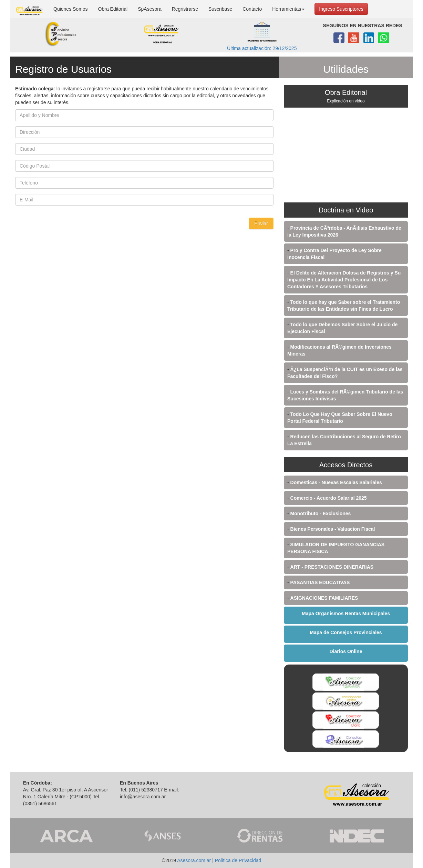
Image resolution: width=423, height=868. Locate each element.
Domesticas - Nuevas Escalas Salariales (336, 482)
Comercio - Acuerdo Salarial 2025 (329, 498)
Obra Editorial (113, 9)
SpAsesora (149, 9)
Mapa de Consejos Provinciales (346, 632)
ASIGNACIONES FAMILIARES (324, 598)
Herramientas (288, 9)
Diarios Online (346, 651)
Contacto (252, 9)
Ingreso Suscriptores (341, 9)
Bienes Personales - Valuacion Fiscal (333, 529)
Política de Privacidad (238, 860)
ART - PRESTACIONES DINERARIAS (332, 567)
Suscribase (220, 9)
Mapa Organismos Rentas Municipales (346, 613)
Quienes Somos (71, 9)
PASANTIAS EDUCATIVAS (320, 582)
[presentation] (68, 231)
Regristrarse (185, 9)
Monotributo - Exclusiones (321, 513)
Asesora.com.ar (194, 860)
